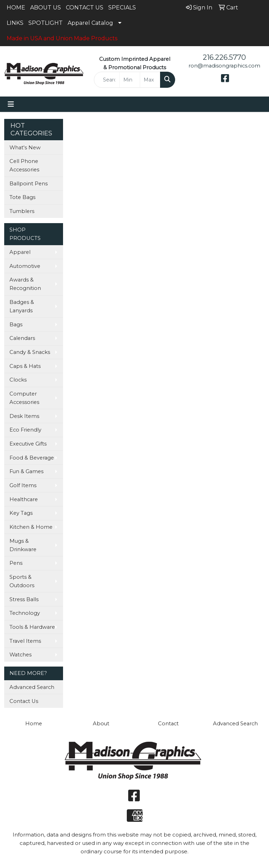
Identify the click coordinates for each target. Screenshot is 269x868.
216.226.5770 (224, 57)
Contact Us (24, 701)
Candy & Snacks (30, 352)
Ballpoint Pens (29, 184)
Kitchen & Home (31, 527)
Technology (25, 613)
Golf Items (23, 485)
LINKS (15, 23)
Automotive (25, 266)
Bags (16, 325)
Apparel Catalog (90, 23)
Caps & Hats (25, 366)
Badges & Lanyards (22, 306)
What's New (25, 148)
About (101, 724)
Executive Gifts (28, 444)
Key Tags (21, 513)
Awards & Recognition (25, 284)
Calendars (22, 338)
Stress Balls (24, 599)
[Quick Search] (107, 80)
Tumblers (22, 211)
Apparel (20, 252)
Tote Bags (22, 197)
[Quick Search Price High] (150, 80)
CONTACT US (85, 8)
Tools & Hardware (32, 627)
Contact (168, 724)
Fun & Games (26, 471)
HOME (16, 8)
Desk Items (24, 416)
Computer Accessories (24, 398)
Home (34, 724)
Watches (20, 655)
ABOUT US (46, 8)
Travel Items (25, 641)
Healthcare (24, 499)
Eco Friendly (25, 430)
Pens (16, 563)
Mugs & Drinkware (23, 545)
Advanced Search (32, 687)
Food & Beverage (32, 458)
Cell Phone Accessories (24, 165)
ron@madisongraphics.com (224, 66)
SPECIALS (122, 8)
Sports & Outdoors (22, 581)
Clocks (18, 380)
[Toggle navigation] (11, 104)
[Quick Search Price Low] (130, 80)
